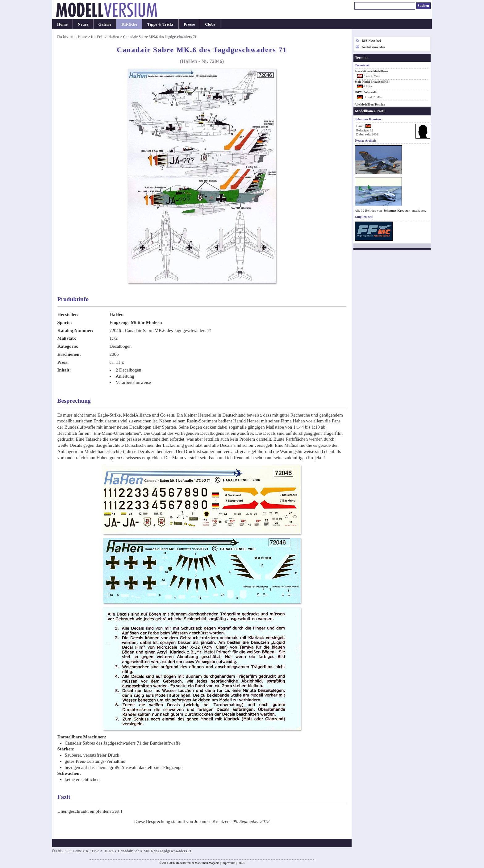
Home (62, 24)
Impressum (228, 863)
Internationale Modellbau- (371, 71)
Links (241, 863)
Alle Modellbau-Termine (370, 105)
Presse (189, 24)
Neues (83, 24)
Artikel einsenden (373, 47)
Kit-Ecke (129, 24)
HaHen (114, 37)
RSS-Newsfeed (371, 41)
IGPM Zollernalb (366, 92)
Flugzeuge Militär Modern (136, 322)
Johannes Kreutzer (397, 211)
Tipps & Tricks (160, 24)
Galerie (105, 24)
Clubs (210, 24)
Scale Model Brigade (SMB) (372, 82)
